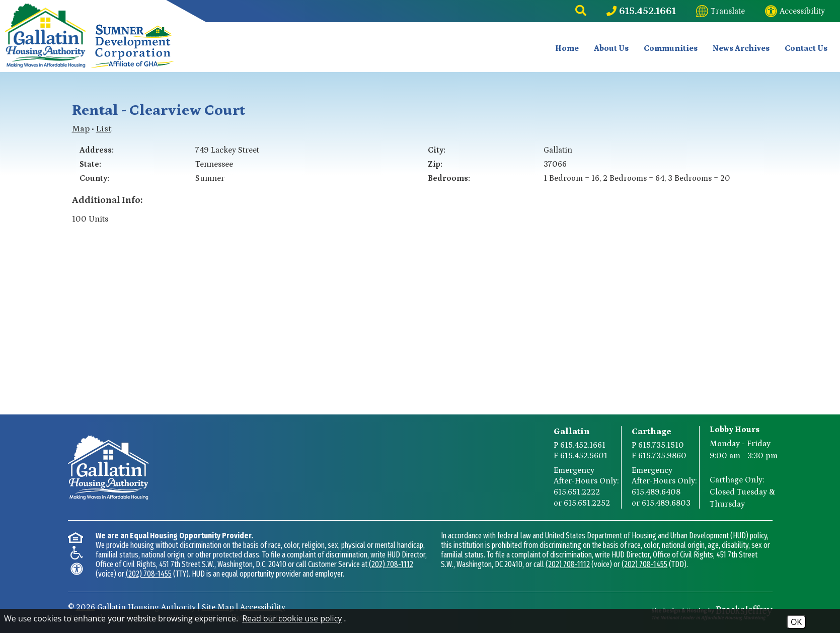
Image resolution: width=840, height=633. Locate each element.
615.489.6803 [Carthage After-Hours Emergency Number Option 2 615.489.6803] (666, 503)
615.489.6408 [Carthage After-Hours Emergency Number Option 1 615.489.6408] (656, 492)
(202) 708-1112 (391, 564)
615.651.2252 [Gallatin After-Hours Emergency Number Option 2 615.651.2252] (587, 503)
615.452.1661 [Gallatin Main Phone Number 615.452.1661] (583, 445)
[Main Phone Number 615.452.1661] (641, 11)
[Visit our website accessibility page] (795, 11)
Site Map (218, 607)
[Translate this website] (720, 11)
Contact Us (806, 48)
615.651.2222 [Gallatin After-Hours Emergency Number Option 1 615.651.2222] (577, 492)
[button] (581, 11)
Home (567, 48)
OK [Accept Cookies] (796, 622)
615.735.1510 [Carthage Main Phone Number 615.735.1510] (661, 445)
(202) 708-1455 (149, 574)
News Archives (741, 48)
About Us (611, 48)
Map (81, 129)
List (104, 129)
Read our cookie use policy (292, 618)
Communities (671, 48)
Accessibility (263, 607)
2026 (86, 607)
